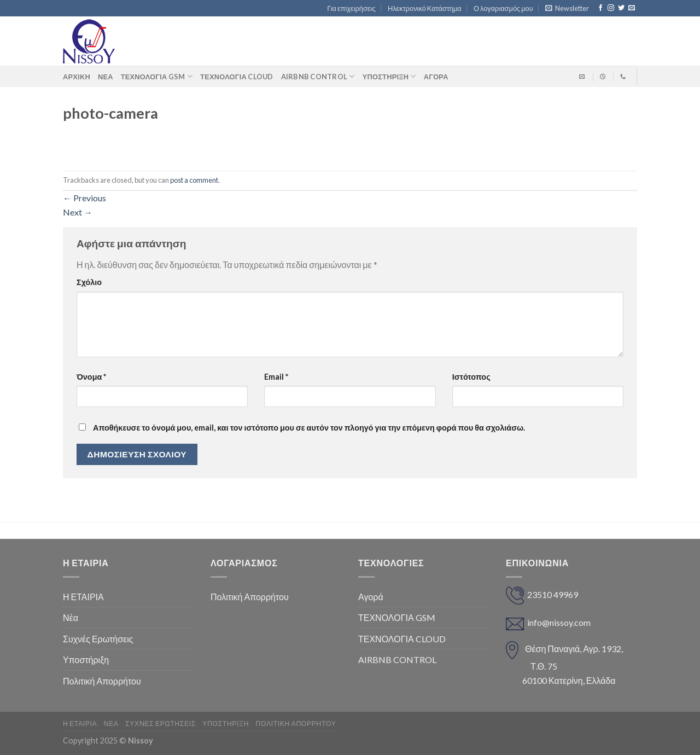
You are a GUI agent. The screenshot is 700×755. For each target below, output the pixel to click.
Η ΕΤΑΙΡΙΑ (83, 597)
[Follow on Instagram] (611, 8)
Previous (84, 198)
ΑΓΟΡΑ (436, 77)
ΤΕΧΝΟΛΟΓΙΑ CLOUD (237, 77)
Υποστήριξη (389, 76)
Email (276, 377)
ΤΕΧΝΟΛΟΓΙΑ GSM (157, 76)
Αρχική (77, 77)
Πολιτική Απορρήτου (102, 681)
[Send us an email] (632, 8)
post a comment (194, 180)
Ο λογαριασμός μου (503, 8)
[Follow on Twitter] (621, 8)
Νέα (106, 77)
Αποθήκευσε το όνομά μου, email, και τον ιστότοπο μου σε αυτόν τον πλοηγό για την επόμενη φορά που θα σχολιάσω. (309, 428)
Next (78, 212)
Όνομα (91, 377)
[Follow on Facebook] (600, 8)
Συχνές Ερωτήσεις (98, 639)
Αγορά (371, 597)
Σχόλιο (89, 282)
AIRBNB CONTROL (318, 76)
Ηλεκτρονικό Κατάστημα (425, 8)
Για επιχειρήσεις (351, 8)
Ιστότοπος (471, 377)
